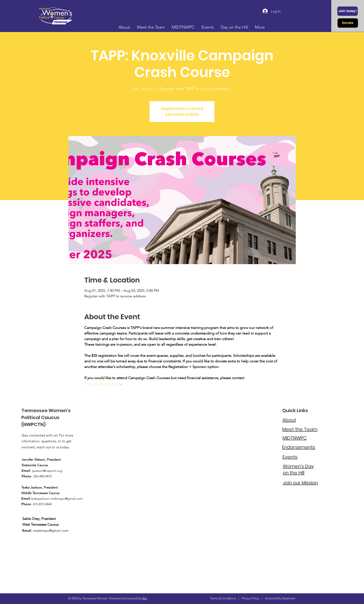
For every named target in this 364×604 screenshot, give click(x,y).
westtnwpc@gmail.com (51, 530)
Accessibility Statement (280, 598)
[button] (292, 16)
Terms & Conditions (223, 598)
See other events (182, 114)
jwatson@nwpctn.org (47, 471)
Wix (145, 598)
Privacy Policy (250, 598)
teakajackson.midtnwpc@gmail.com (57, 499)
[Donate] (348, 23)
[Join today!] (348, 11)
